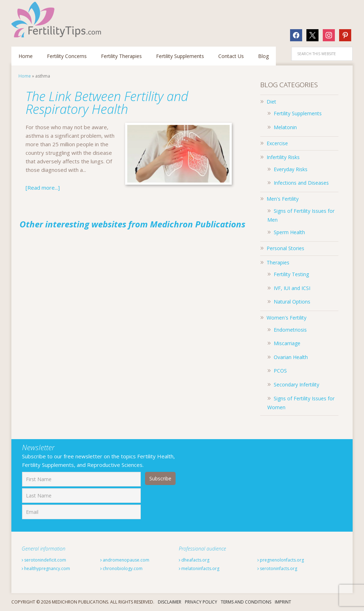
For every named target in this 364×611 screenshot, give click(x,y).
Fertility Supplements (298, 113)
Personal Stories (285, 248)
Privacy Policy (201, 602)
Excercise (277, 143)
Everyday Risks (291, 169)
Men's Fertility (283, 199)
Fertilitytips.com (58, 20)
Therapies (278, 262)
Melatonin (285, 127)
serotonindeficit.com (44, 560)
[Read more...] (43, 188)
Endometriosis (290, 330)
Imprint (283, 602)
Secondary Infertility (296, 384)
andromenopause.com (125, 560)
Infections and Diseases (301, 183)
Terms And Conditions (246, 602)
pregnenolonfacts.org (281, 560)
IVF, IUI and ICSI (292, 288)
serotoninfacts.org (277, 568)
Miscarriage (287, 343)
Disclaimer (170, 602)
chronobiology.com (121, 568)
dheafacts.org (194, 560)
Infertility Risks (283, 157)
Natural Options (292, 302)
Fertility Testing (291, 274)
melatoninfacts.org (199, 568)
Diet (271, 102)
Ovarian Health (291, 357)
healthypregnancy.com (46, 568)
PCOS (280, 371)
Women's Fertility (287, 318)
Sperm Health (289, 232)
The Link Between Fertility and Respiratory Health (107, 103)
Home (25, 76)
